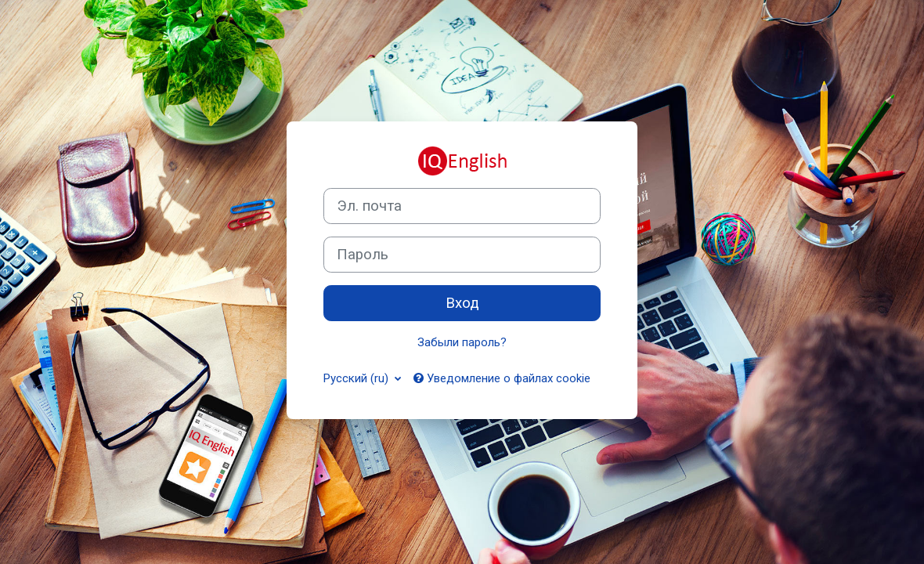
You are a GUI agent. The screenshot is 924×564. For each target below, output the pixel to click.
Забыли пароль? (462, 342)
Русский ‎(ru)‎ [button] (357, 378)
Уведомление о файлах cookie (502, 378)
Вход (462, 303)
